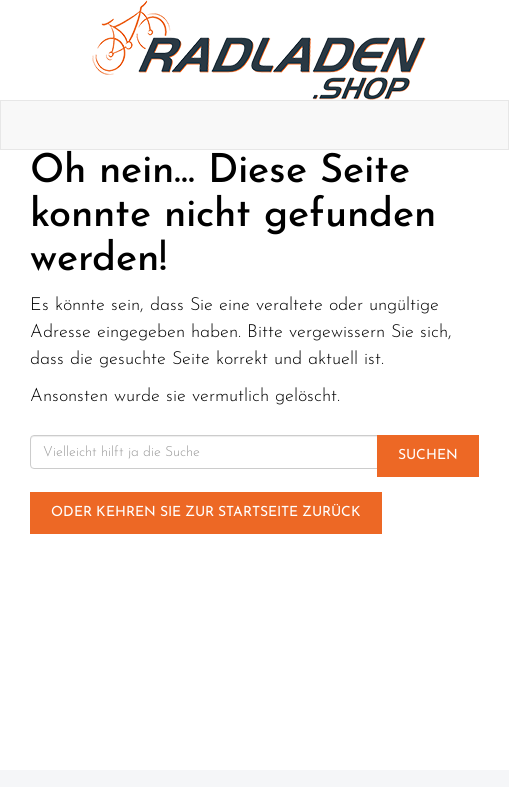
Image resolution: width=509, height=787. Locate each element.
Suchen (428, 455)
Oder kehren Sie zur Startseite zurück (206, 512)
